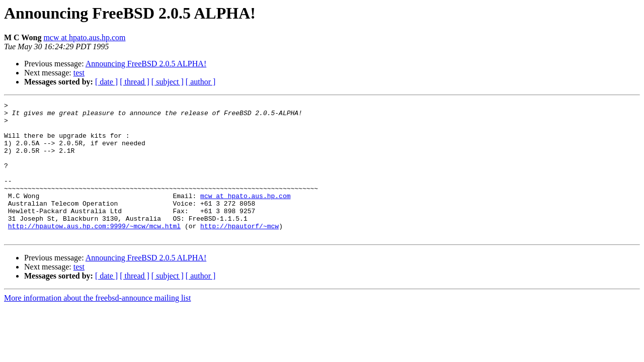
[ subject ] (168, 82)
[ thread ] (135, 82)
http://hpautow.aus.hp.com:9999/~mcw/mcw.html (94, 251)
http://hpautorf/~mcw (239, 251)
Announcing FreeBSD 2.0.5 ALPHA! (146, 64)
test (79, 73)
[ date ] (106, 82)
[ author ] (201, 82)
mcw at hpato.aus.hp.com (84, 37)
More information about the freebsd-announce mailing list (97, 325)
